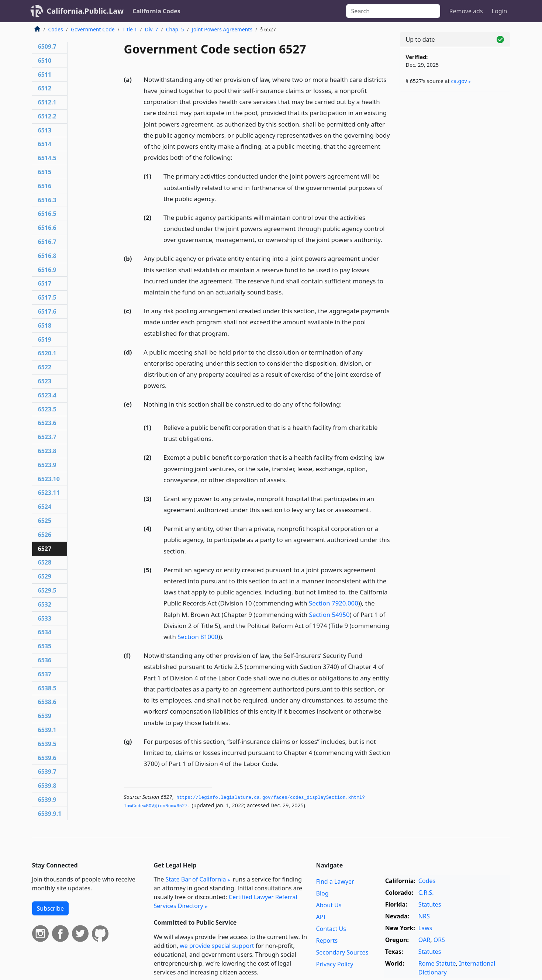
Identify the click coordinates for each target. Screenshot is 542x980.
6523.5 (47, 409)
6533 (45, 618)
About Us (329, 905)
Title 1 (130, 29)
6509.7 (47, 46)
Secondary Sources (342, 952)
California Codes (156, 11)
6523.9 (47, 465)
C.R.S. (426, 893)
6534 (45, 632)
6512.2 (47, 116)
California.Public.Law (85, 11)
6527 (45, 549)
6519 (45, 339)
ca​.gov (459, 81)
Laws (425, 928)
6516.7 (47, 242)
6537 (45, 674)
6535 (45, 646)
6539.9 (47, 800)
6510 (45, 61)
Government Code (93, 29)
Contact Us (331, 929)
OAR (424, 940)
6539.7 (47, 772)
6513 (45, 130)
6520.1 (47, 353)
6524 (45, 507)
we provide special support (217, 946)
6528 (45, 562)
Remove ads (466, 11)
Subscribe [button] (50, 908)
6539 (45, 716)
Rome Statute (437, 963)
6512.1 (47, 102)
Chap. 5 (175, 29)
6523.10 (49, 479)
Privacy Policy (335, 964)
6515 (45, 172)
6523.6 (47, 423)
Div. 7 (152, 29)
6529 (45, 576)
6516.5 (47, 214)
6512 (45, 88)
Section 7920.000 (334, 603)
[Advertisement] (455, 213)
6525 (45, 521)
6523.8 (47, 451)
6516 (45, 186)
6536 (45, 660)
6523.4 (47, 395)
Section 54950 (329, 615)
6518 (45, 325)
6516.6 (47, 228)
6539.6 (47, 758)
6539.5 (47, 744)
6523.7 (47, 437)
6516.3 (47, 200)
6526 (45, 535)
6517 (45, 283)
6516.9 (47, 270)
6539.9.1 (50, 814)
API (321, 917)
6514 (45, 144)
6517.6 (47, 311)
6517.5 (47, 297)
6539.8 (47, 786)
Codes (56, 29)
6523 (45, 381)
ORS (439, 940)
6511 (45, 75)
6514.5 (47, 158)
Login (500, 11)
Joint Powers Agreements (222, 29)
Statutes (430, 904)
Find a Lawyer (335, 881)
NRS (424, 916)
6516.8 (47, 256)
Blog (322, 893)
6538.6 (47, 702)
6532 (45, 604)
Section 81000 (198, 637)
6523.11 (49, 493)
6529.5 (47, 590)
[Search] (393, 11)
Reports (327, 941)
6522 (45, 367)
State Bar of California (196, 879)
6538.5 (47, 688)
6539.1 (47, 730)
